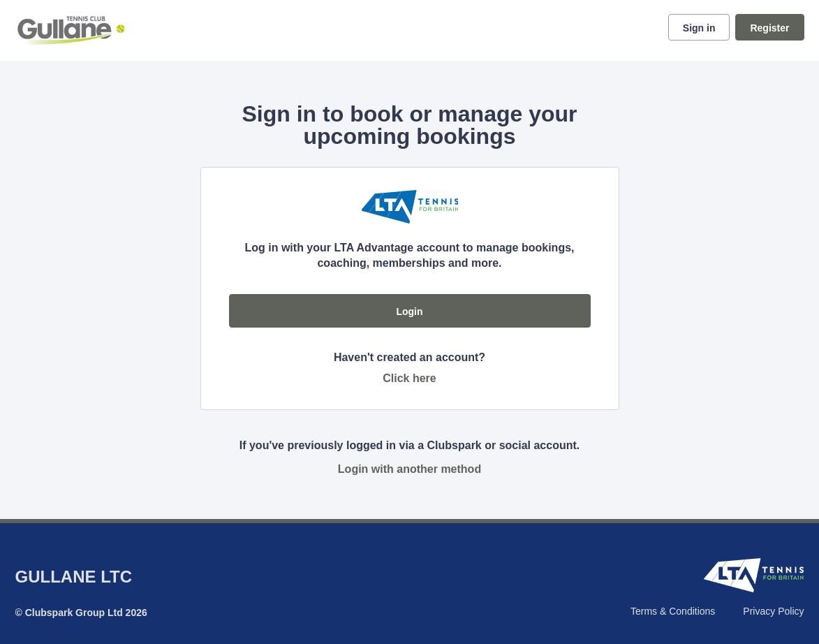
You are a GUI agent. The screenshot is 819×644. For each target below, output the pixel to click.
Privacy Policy (773, 611)
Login (409, 312)
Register (769, 28)
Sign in (699, 28)
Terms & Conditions (673, 611)
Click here (409, 378)
